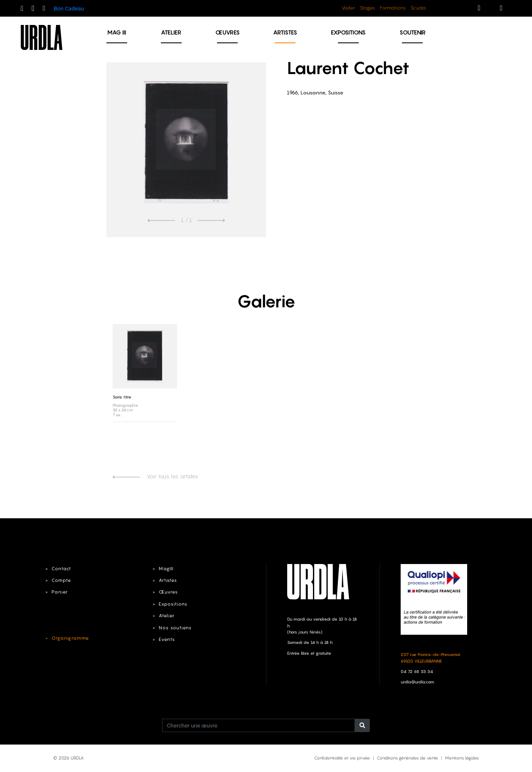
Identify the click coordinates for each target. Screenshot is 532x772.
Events (167, 639)
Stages (367, 8)
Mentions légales (462, 758)
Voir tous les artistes (155, 476)
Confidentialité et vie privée (342, 758)
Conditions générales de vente (408, 758)
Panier (60, 592)
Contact (61, 569)
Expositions (348, 32)
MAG (117, 32)
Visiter (348, 8)
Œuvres (228, 32)
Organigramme (70, 638)
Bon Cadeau (69, 8)
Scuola (418, 8)
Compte (61, 580)
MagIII (166, 569)
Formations (393, 8)
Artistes (285, 32)
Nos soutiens (175, 628)
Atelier (171, 32)
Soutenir (413, 32)
